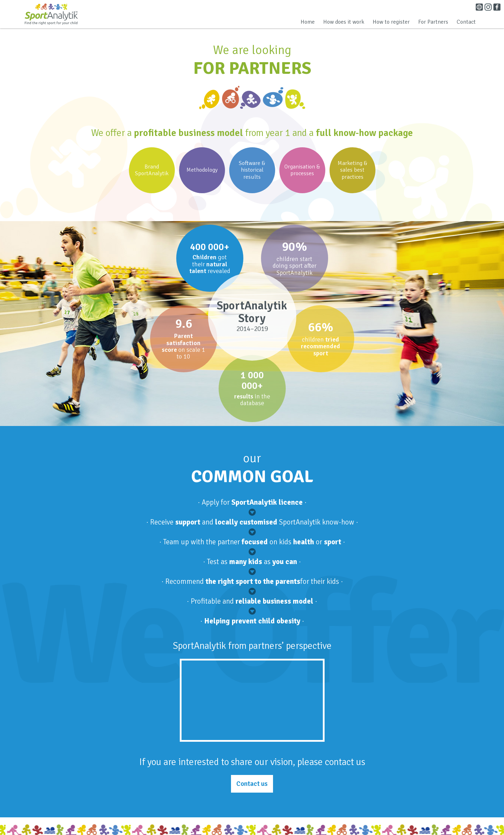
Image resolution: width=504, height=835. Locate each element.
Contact (466, 22)
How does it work (344, 22)
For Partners (433, 22)
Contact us (252, 784)
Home (308, 22)
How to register (391, 22)
